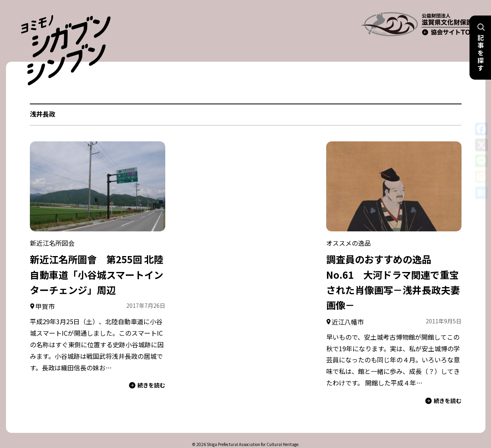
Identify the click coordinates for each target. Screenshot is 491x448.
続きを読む (147, 369)
